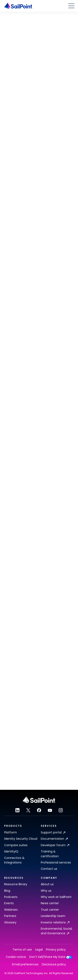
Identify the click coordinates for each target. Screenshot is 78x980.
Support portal (53, 832)
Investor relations (55, 922)
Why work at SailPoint (56, 897)
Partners (10, 916)
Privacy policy (56, 950)
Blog (7, 891)
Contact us (49, 869)
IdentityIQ (11, 851)
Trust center (50, 910)
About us (47, 884)
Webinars (11, 910)
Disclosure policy (54, 964)
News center (50, 903)
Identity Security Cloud (21, 839)
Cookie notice (16, 957)
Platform (11, 832)
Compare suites (16, 845)
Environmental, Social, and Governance (57, 931)
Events (9, 903)
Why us (46, 891)
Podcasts (11, 897)
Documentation (54, 839)
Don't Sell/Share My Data (51, 957)
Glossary (10, 922)
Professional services (56, 862)
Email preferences (25, 964)
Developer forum (55, 845)
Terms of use (22, 950)
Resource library (16, 884)
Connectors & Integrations (14, 860)
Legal (39, 950)
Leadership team (53, 916)
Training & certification (50, 854)
